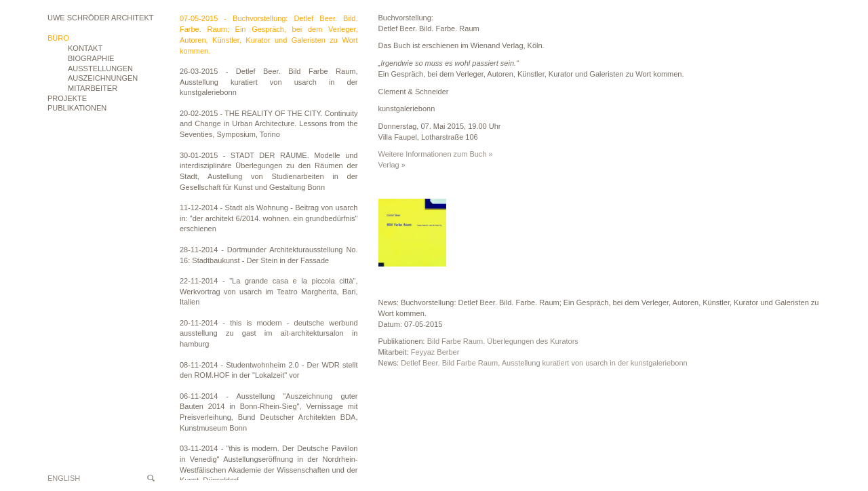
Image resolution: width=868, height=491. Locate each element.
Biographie (91, 58)
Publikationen (77, 108)
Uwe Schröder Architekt (100, 18)
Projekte (67, 98)
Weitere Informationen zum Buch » (436, 154)
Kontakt (85, 48)
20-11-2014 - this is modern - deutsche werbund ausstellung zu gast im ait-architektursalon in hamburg (269, 333)
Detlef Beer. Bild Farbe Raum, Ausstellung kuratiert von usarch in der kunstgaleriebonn (544, 363)
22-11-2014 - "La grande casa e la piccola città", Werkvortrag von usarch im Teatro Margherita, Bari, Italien (269, 291)
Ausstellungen (100, 68)
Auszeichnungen (103, 78)
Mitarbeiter (93, 88)
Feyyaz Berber (435, 352)
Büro (58, 38)
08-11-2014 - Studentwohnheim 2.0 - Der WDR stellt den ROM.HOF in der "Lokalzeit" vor (269, 370)
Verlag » (392, 165)
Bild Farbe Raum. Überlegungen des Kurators (503, 341)
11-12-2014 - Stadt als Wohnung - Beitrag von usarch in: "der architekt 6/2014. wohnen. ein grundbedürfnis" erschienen (269, 218)
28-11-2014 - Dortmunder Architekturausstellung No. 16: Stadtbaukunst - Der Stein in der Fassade (269, 255)
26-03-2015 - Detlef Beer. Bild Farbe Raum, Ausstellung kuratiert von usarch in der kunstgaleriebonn (269, 82)
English (64, 478)
